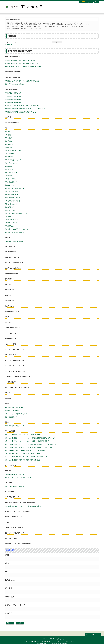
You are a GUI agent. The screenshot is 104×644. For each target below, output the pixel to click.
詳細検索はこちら (11, 45)
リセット (10, 623)
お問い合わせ (60, 639)
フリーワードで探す (11, 42)
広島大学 (12, 7)
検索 (57, 42)
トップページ (44, 639)
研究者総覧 (32, 7)
